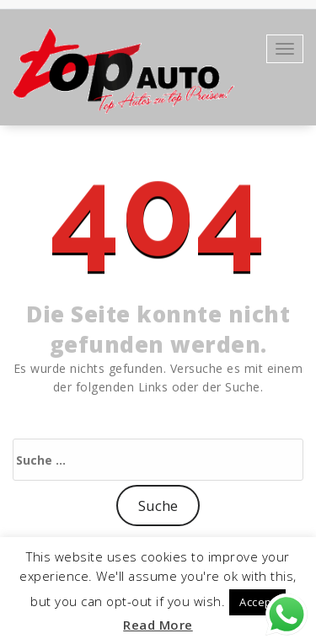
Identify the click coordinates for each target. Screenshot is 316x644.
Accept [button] (257, 602)
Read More (158, 625)
